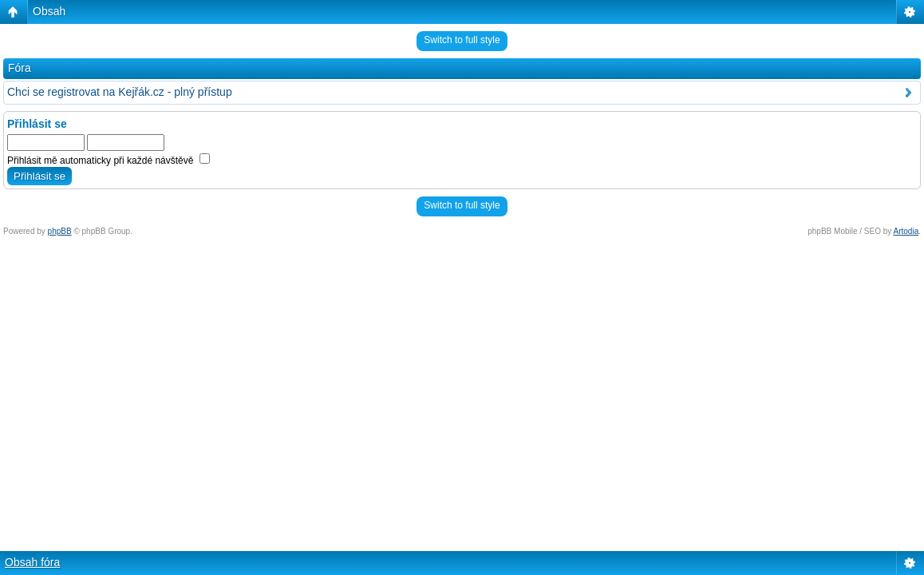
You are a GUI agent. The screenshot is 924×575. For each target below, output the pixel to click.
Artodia (906, 231)
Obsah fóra (32, 562)
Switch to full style (462, 40)
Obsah (49, 11)
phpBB (60, 231)
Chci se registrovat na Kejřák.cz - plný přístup (120, 92)
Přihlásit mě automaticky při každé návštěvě (109, 161)
